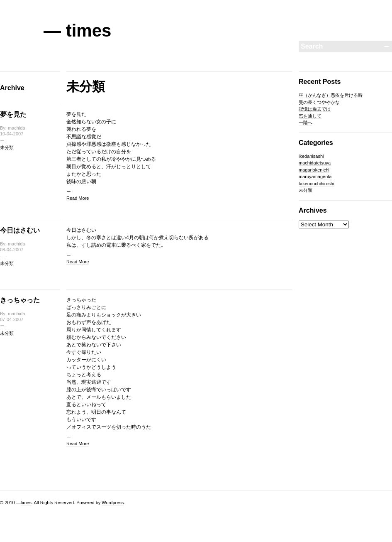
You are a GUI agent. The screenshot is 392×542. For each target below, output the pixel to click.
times (26, 503)
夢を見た (13, 114)
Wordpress (113, 503)
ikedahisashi (311, 156)
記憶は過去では (315, 109)
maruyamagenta (315, 177)
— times (77, 31)
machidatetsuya (315, 163)
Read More (78, 198)
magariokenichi (314, 170)
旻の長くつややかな (319, 102)
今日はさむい (20, 230)
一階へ (306, 123)
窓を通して (310, 116)
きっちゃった (20, 300)
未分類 (7, 147)
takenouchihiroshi (317, 184)
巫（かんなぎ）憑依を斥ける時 (331, 95)
